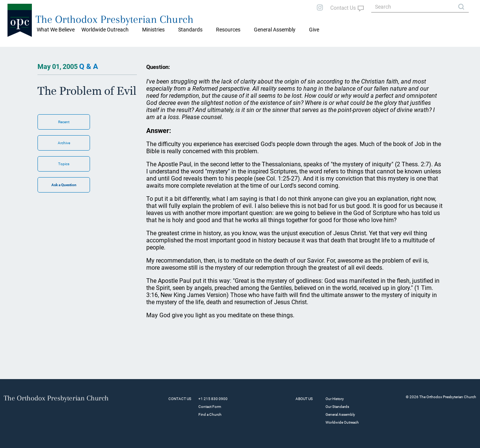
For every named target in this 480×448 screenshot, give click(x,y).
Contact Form (210, 407)
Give (314, 30)
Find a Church (210, 414)
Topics (64, 164)
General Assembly (275, 30)
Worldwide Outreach (342, 422)
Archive (64, 143)
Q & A (88, 66)
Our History (335, 399)
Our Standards (337, 407)
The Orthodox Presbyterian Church (115, 19)
